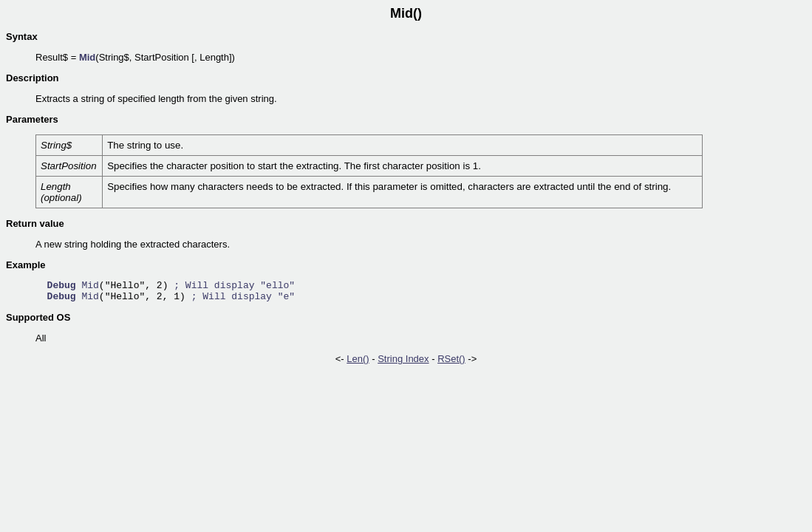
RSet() (451, 359)
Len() (358, 359)
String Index (403, 359)
